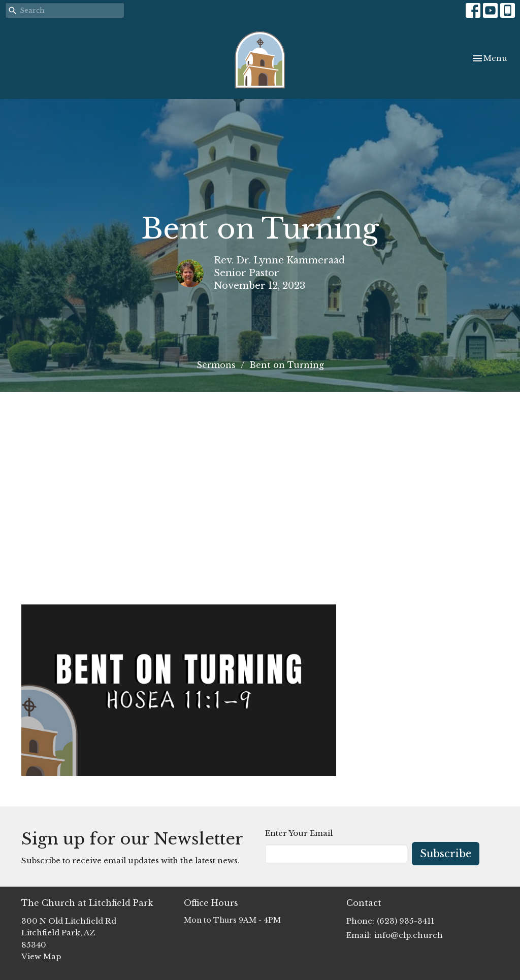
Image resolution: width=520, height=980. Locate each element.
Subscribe (446, 854)
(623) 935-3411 (405, 921)
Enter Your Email (299, 833)
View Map (41, 956)
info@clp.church (409, 935)
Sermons (216, 365)
